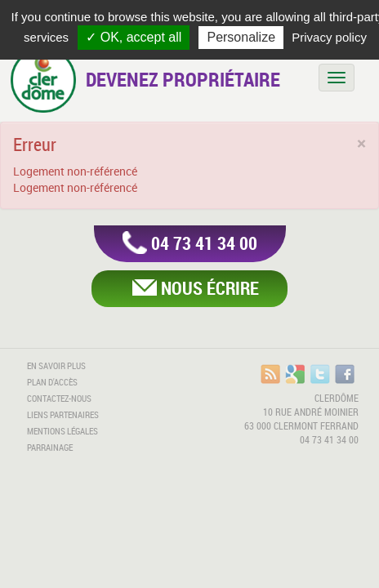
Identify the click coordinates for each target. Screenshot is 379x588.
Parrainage (50, 448)
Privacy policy (329, 37)
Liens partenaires (63, 415)
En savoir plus (56, 366)
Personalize (241, 37)
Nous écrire (210, 288)
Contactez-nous (59, 399)
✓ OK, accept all (134, 37)
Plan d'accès (52, 382)
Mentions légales (62, 431)
